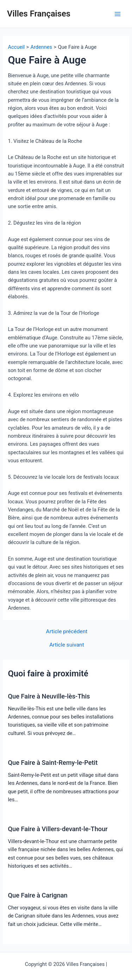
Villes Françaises (39, 14)
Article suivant (67, 645)
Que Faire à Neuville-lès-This (49, 696)
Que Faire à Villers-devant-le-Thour (58, 829)
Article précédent (67, 632)
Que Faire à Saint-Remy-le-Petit (53, 763)
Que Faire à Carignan (37, 895)
